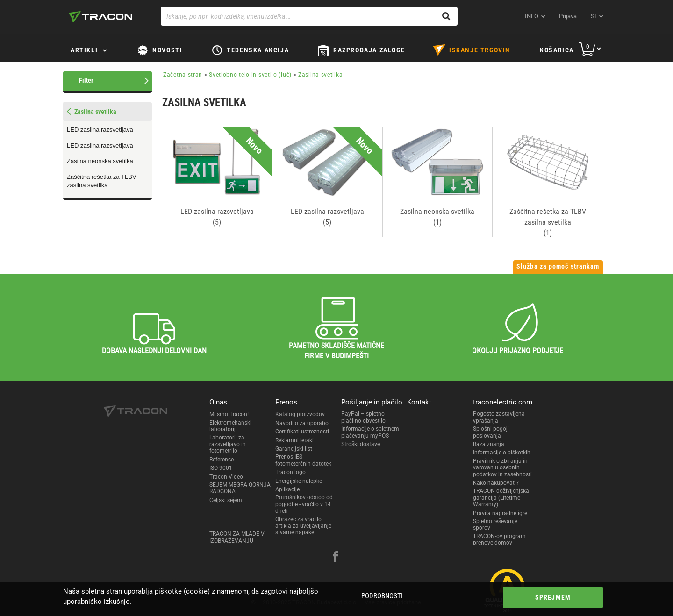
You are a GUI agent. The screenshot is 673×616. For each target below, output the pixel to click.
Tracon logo (290, 472)
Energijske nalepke (299, 481)
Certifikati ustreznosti (302, 432)
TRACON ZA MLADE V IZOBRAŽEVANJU (237, 537)
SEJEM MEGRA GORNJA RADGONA (240, 488)
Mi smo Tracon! (229, 414)
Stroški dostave (361, 444)
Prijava (568, 16)
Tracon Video (226, 477)
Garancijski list (294, 449)
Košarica (557, 50)
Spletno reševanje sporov (495, 524)
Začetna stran (183, 75)
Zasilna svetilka (320, 75)
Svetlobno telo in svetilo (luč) (250, 75)
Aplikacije (287, 489)
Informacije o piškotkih (502, 453)
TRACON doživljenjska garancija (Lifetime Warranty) (501, 498)
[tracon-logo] (100, 17)
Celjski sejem (226, 500)
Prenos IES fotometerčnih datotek (303, 460)
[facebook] (336, 558)
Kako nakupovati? (496, 483)
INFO (532, 16)
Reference (222, 460)
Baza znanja (489, 444)
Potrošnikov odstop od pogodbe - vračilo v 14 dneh (304, 504)
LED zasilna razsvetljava (100, 130)
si (594, 16)
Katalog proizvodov (300, 414)
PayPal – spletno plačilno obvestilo (363, 417)
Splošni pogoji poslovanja (491, 432)
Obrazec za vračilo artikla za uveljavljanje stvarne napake (303, 526)
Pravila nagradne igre (500, 513)
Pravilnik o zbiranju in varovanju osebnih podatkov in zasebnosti (502, 468)
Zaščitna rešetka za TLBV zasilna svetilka (102, 181)
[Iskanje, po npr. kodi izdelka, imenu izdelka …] (309, 16)
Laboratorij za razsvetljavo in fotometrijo (228, 444)
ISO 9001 (221, 468)
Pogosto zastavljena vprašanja (499, 417)
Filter (86, 80)
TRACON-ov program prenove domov (499, 539)
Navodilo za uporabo (302, 423)
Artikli (84, 50)
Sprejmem (553, 597)
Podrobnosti (382, 596)
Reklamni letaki (294, 440)
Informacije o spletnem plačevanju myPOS (370, 432)
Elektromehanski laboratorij (230, 426)
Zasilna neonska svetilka (100, 161)
